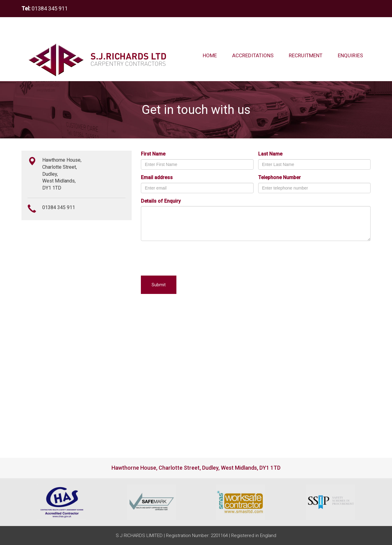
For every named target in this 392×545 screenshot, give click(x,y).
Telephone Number (279, 177)
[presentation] (187, 257)
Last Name (270, 154)
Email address (157, 177)
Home (210, 55)
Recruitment (306, 55)
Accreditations (253, 55)
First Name (153, 154)
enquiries (354, 55)
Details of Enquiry (161, 201)
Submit (159, 285)
